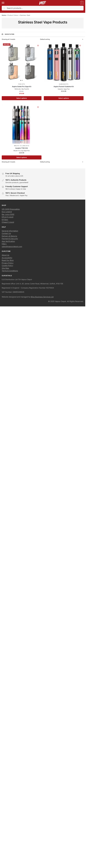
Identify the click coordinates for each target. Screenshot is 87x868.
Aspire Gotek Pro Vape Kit (22, 87)
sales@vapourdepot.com (12, 247)
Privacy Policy (8, 263)
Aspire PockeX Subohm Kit (64, 87)
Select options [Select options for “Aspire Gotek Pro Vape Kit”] (22, 98)
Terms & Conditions (10, 271)
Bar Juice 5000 (8, 214)
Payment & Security (10, 239)
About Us (5, 255)
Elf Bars (5, 220)
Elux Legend (7, 212)
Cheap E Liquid (8, 222)
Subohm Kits (64, 84)
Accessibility (7, 258)
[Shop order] (62, 39)
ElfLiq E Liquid (8, 217)
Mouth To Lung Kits (22, 146)
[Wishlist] (38, 46)
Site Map (5, 268)
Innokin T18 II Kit (22, 148)
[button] (82, 3)
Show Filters (8, 34)
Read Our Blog (8, 260)
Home (4, 15)
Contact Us (6, 233)
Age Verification (8, 241)
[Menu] (5, 3)
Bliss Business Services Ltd (42, 297)
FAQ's (4, 244)
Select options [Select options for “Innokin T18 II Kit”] (22, 157)
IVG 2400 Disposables (11, 209)
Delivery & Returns (9, 236)
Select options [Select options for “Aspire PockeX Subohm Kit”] (64, 98)
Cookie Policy (7, 266)
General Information (10, 231)
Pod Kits (22, 84)
